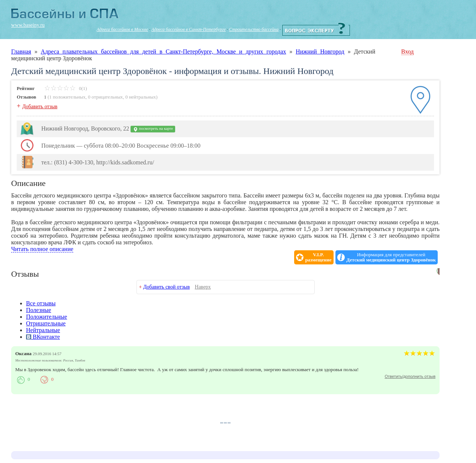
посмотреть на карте (153, 129)
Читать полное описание (42, 249)
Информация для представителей (391, 257)
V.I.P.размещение (319, 257)
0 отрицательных (106, 97)
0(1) (66, 88)
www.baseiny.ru (28, 25)
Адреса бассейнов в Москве (122, 29)
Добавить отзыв (40, 107)
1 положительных (67, 97)
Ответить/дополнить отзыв (410, 376)
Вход (408, 52)
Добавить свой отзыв (166, 287)
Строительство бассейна (254, 29)
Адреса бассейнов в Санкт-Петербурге (189, 29)
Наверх (203, 287)
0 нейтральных (141, 97)
